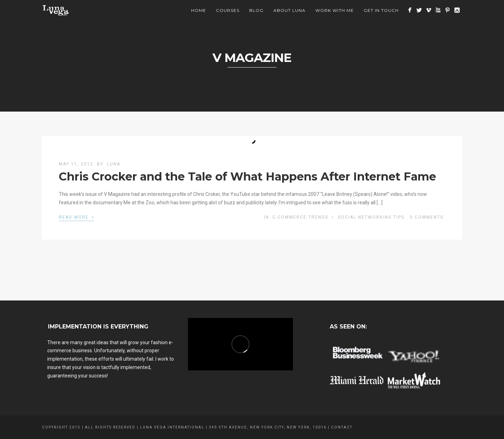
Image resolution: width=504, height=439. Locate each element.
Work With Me (335, 10)
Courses (228, 10)
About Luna (289, 10)
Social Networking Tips (371, 217)
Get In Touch (381, 10)
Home (199, 10)
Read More (76, 217)
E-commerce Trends (300, 217)
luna (114, 164)
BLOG (256, 10)
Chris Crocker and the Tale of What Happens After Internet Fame (247, 176)
